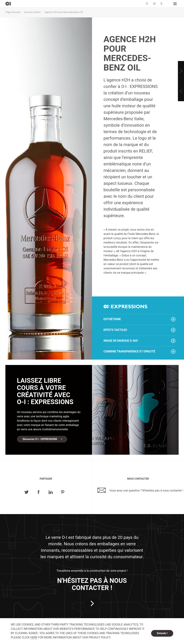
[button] (175, 4)
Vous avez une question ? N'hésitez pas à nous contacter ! (140, 490)
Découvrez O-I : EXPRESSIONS (40, 439)
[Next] (181, 71)
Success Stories (32, 12)
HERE (34, 637)
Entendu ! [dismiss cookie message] (162, 633)
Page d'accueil (13, 12)
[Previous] (181, 91)
